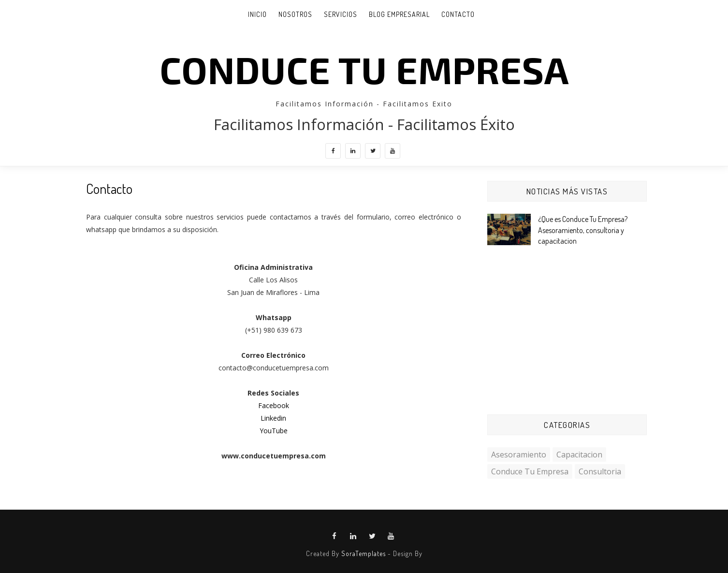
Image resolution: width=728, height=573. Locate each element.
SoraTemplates (364, 553)
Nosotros (295, 14)
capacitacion (579, 455)
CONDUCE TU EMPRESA (364, 69)
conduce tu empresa (530, 471)
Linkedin (273, 418)
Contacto (458, 14)
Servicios (341, 14)
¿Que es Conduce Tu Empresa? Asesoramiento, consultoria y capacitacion (583, 230)
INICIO (257, 14)
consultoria (600, 471)
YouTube (274, 431)
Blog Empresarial (399, 14)
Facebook (274, 405)
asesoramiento (519, 455)
